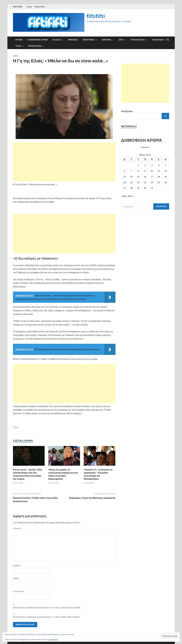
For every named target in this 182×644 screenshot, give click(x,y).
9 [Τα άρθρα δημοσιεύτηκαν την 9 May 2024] (145, 171)
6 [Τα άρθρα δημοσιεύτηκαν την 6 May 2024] (124, 171)
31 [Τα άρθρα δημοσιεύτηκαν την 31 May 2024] (152, 188)
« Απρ (124, 196)
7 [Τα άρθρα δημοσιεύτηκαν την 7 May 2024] (131, 171)
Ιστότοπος (19, 591)
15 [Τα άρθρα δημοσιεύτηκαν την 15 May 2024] (138, 177)
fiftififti (96, 16)
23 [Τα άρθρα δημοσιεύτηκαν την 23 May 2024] (145, 182)
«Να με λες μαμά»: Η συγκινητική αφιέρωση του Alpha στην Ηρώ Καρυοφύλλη (63, 474)
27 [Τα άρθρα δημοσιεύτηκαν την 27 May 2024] (125, 188)
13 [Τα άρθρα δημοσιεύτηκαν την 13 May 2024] (125, 177)
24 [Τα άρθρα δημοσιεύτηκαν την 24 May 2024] (152, 182)
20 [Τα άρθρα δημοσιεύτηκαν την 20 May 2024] (125, 182)
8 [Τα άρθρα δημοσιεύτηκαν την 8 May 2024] (138, 171)
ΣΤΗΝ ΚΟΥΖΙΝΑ (138, 40)
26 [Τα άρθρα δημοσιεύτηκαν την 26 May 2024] (166, 182)
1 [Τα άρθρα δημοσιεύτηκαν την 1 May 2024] (138, 165)
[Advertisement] (64, 162)
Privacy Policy (40, 7)
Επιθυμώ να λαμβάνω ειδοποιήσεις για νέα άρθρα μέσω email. (47, 617)
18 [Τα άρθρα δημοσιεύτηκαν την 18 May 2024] (159, 177)
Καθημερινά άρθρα (38, 40)
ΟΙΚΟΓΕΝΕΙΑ (89, 40)
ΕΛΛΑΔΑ (57, 40)
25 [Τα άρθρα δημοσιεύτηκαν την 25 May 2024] (159, 182)
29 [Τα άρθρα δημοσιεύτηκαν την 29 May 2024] (138, 188)
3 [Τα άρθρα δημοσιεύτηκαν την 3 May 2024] (152, 165)
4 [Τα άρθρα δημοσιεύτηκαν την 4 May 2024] (159, 165)
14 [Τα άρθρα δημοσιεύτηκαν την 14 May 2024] (131, 177)
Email (17, 579)
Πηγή (16, 427)
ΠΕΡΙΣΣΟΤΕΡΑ (35, 46)
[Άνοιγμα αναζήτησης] (168, 40)
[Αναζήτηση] (165, 116)
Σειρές (16, 56)
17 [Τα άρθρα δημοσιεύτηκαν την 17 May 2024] (152, 177)
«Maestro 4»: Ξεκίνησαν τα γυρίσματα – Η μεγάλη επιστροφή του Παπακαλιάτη (98, 474)
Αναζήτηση (127, 111)
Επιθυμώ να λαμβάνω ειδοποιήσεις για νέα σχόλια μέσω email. (47, 608)
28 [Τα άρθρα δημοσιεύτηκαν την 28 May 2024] (131, 188)
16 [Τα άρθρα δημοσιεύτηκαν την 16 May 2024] (145, 177)
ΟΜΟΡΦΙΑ (107, 40)
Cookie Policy (53, 639)
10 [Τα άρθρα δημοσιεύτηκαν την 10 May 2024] (152, 171)
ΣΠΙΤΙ (121, 40)
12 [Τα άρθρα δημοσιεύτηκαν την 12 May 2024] (166, 171)
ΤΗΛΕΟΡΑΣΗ (158, 40)
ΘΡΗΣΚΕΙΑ (73, 40)
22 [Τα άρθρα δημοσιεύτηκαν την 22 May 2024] (138, 182)
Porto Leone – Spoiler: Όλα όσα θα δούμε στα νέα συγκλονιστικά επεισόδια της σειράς (27, 474)
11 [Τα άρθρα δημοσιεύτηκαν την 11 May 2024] (159, 171)
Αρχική (29, 7)
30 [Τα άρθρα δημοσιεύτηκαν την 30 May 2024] (145, 188)
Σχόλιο (18, 528)
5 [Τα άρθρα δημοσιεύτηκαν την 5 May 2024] (166, 165)
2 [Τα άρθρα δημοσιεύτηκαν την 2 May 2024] (145, 165)
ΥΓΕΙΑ (18, 46)
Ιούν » (131, 196)
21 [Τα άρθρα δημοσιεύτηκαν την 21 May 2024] (131, 182)
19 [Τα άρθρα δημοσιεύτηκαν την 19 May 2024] (166, 177)
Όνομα (17, 566)
